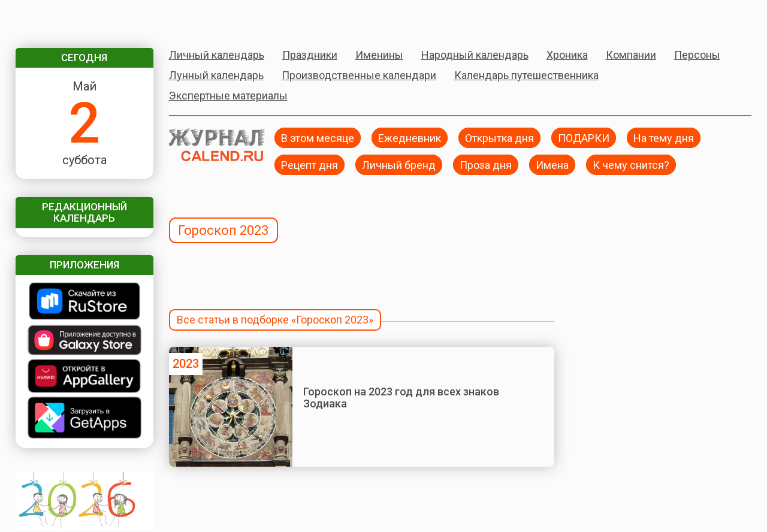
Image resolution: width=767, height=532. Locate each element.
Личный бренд (399, 164)
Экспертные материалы (228, 96)
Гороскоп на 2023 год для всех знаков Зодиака (401, 398)
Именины (379, 55)
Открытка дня (499, 137)
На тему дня (664, 137)
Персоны (697, 55)
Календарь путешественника (526, 75)
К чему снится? (631, 164)
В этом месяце (318, 137)
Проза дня (486, 164)
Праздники (310, 55)
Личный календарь (217, 55)
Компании (631, 55)
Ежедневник (410, 137)
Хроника (567, 55)
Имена (552, 164)
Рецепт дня (309, 164)
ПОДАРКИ (584, 137)
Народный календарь (475, 55)
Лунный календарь (216, 75)
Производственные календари (359, 75)
